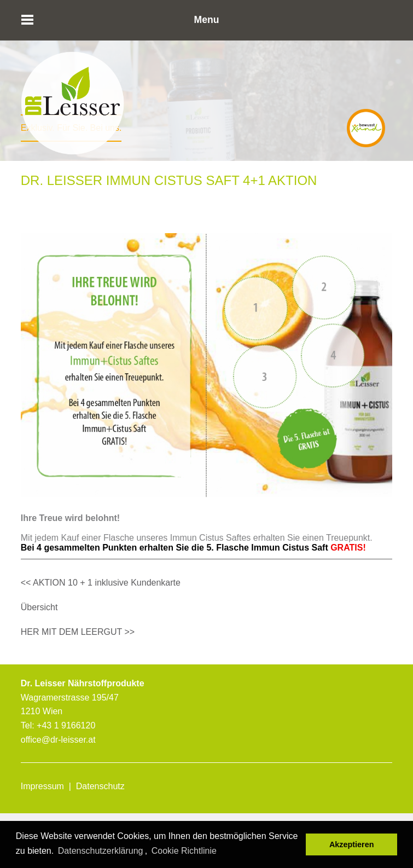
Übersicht (39, 607)
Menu (207, 20)
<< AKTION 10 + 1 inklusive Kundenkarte (101, 583)
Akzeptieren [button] (352, 844)
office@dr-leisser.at (58, 740)
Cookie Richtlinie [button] (184, 851)
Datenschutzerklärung (101, 851)
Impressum (42, 786)
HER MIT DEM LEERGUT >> (78, 632)
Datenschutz (100, 786)
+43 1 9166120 (66, 725)
